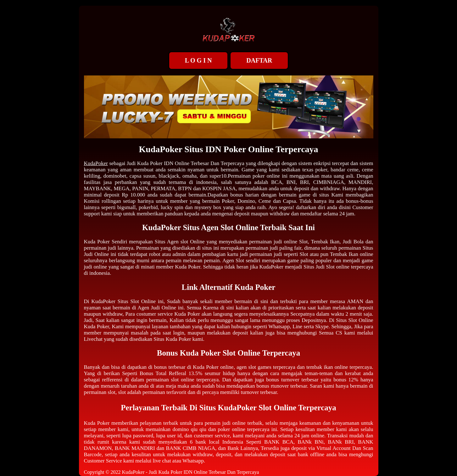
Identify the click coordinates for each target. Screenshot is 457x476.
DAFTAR (259, 60)
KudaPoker (96, 163)
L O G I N (198, 60)
